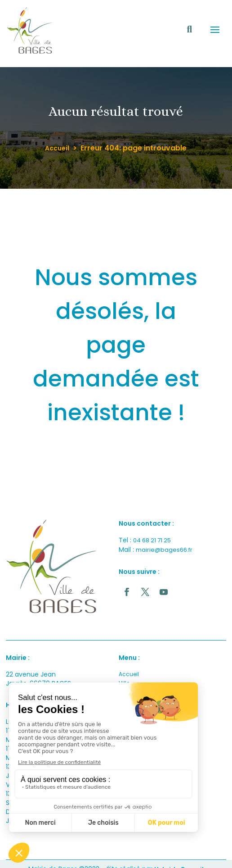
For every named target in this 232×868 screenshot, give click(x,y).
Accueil (57, 148)
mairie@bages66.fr (164, 550)
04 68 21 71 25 (152, 540)
